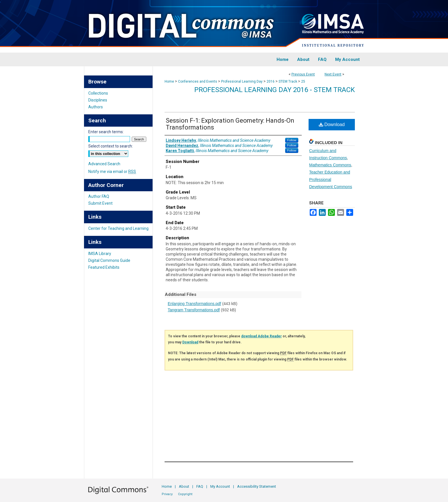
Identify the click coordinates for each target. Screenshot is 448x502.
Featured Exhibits (104, 267)
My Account (220, 486)
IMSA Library (100, 254)
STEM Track (288, 81)
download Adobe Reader (261, 336)
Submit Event (100, 203)
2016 (271, 81)
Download (332, 124)
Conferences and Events (198, 81)
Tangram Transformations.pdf (194, 310)
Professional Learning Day (242, 81)
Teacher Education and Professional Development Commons (331, 179)
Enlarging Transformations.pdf (194, 304)
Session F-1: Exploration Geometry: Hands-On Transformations (230, 124)
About (184, 486)
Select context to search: (111, 146)
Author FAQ (99, 196)
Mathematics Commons (330, 165)
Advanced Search (104, 164)
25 (303, 81)
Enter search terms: (106, 132)
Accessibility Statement (257, 486)
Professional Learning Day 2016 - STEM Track (275, 90)
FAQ (200, 486)
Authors (96, 107)
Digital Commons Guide (109, 260)
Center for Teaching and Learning (118, 228)
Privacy (167, 494)
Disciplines (98, 100)
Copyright (185, 494)
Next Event (333, 74)
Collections (98, 93)
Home (169, 81)
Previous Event (303, 74)
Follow (292, 140)
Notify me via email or (112, 172)
